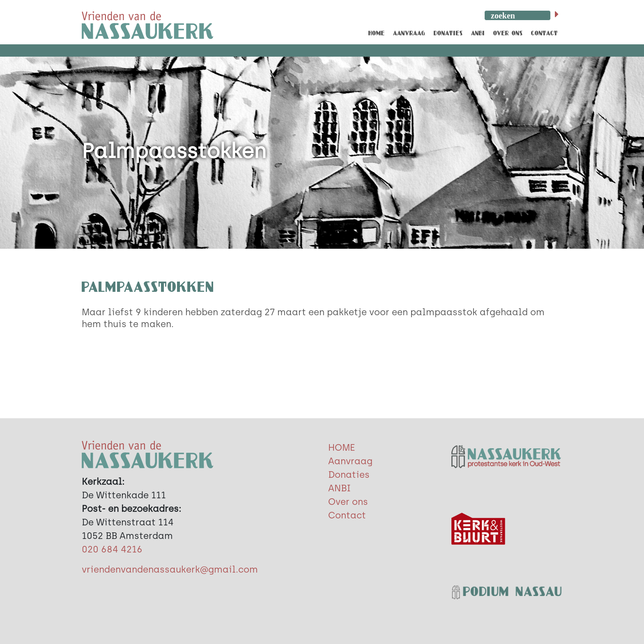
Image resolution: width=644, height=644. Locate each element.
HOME (342, 448)
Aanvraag (350, 461)
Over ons (348, 502)
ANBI (339, 488)
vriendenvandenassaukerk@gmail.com (170, 570)
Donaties (349, 475)
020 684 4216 (112, 549)
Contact (347, 515)
